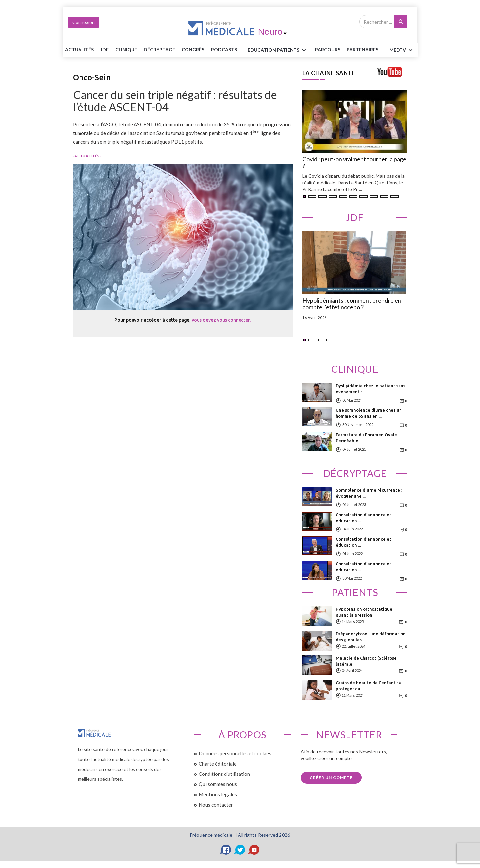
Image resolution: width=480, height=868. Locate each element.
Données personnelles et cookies (235, 753)
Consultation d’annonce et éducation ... (363, 518)
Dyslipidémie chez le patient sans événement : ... (371, 389)
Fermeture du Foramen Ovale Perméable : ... (366, 438)
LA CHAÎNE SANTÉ (329, 73)
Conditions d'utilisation (224, 774)
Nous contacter (216, 805)
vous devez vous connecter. (221, 320)
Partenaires (363, 50)
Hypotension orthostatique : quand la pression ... (365, 612)
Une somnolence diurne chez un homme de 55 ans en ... (369, 413)
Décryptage (159, 50)
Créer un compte (331, 778)
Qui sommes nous (218, 784)
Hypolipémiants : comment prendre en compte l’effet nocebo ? (352, 304)
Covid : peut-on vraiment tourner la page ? (354, 163)
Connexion (83, 22)
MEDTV (402, 50)
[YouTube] (254, 850)
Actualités (79, 50)
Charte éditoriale (218, 764)
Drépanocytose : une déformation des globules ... (371, 637)
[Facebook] (226, 850)
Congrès (193, 50)
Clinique (126, 50)
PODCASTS (224, 50)
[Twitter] (240, 850)
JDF (105, 50)
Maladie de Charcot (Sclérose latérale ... (366, 661)
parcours (328, 50)
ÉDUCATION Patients (278, 50)
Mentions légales (218, 794)
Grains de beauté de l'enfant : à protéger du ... (368, 686)
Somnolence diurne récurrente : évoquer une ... (369, 493)
